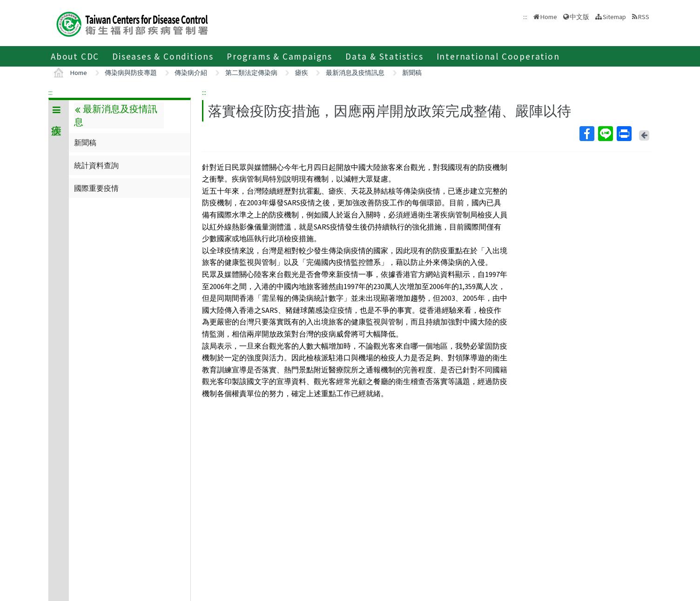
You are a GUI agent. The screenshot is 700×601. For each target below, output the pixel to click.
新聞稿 (412, 73)
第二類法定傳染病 (251, 73)
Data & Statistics (384, 56)
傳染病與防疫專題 (131, 73)
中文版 (579, 17)
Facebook (586, 134)
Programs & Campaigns (279, 56)
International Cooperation (498, 56)
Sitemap (614, 17)
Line (605, 134)
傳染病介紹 (191, 73)
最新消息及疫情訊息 (355, 73)
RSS (644, 17)
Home (549, 17)
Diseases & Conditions (163, 56)
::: (50, 92)
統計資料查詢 (96, 165)
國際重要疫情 (96, 188)
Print (624, 134)
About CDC (75, 56)
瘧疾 (302, 73)
